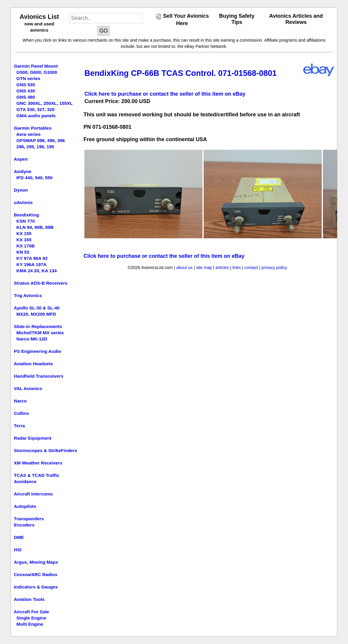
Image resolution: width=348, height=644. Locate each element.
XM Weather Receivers (38, 463)
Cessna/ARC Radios (36, 574)
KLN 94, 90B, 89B (35, 227)
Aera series (28, 134)
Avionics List (39, 17)
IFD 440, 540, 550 (35, 178)
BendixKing (26, 215)
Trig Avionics (28, 295)
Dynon (21, 190)
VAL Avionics (28, 388)
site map (204, 268)
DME (19, 537)
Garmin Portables (33, 128)
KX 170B (26, 246)
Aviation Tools (29, 599)
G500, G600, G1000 (37, 72)
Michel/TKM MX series (40, 333)
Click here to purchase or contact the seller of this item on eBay (165, 94)
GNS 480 (26, 97)
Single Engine (31, 618)
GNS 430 (26, 91)
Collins (21, 413)
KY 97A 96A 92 (32, 258)
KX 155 (24, 233)
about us (184, 268)
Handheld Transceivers (39, 376)
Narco (20, 401)
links (237, 268)
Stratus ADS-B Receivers (41, 283)
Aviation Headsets (33, 364)
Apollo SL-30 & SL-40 (37, 308)
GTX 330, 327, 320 (36, 109)
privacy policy (274, 268)
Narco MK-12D (32, 339)
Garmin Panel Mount (36, 66)
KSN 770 (26, 221)
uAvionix (23, 202)
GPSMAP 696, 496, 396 (41, 140)
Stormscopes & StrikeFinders (45, 450)
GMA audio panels (36, 116)
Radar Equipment (33, 438)
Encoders (24, 525)
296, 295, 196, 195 (35, 147)
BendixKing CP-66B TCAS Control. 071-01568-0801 (180, 73)
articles (222, 268)
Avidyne (23, 171)
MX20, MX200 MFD (36, 314)
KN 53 (23, 252)
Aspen (21, 159)
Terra (19, 426)
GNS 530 (26, 85)
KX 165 (24, 240)
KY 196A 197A (32, 264)
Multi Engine (30, 624)
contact (251, 268)
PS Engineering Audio (37, 351)
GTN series (28, 78)
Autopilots (25, 506)
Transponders (29, 519)
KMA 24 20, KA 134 (37, 271)
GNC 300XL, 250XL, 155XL (45, 103)
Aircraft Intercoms (33, 494)
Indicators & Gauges (36, 587)
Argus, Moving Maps (36, 562)
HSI (18, 550)
